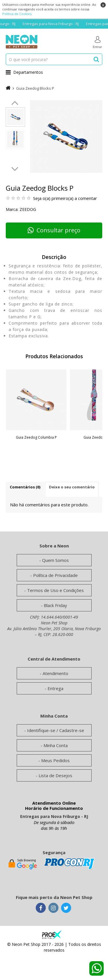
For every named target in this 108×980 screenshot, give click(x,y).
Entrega (55, 688)
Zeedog (28, 209)
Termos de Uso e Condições (55, 590)
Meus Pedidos (55, 760)
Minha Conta (56, 745)
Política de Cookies (17, 14)
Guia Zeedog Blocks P (35, 88)
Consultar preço (54, 230)
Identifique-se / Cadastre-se (56, 730)
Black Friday (55, 605)
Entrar (97, 43)
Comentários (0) (25, 487)
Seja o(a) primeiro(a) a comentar (65, 198)
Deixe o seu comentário (72, 487)
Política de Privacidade (55, 575)
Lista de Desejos (55, 775)
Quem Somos (55, 560)
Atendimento (55, 673)
